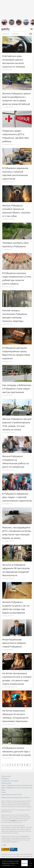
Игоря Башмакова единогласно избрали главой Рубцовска (14, 643)
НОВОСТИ (6, 34)
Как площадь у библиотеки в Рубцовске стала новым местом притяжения (17, 389)
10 (27, 765)
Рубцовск (15, 34)
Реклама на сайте (6, 783)
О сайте (3, 792)
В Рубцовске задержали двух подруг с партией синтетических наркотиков (17, 497)
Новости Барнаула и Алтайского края (11, 795)
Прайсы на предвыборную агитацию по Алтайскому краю (17, 788)
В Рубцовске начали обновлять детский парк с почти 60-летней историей (17, 751)
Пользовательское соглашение (10, 781)
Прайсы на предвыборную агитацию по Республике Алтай (17, 785)
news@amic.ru (14, 820)
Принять (24, 863)
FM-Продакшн (5, 778)
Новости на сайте (6, 776)
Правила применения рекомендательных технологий (16, 798)
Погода (3, 790)
